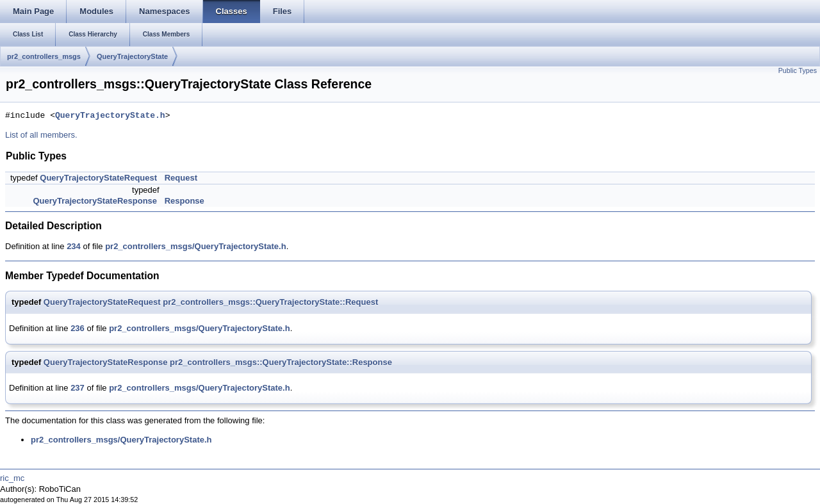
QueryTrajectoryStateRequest (98, 178)
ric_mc (12, 478)
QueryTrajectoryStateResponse (95, 201)
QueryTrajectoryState (132, 56)
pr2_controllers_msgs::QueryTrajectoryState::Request (270, 302)
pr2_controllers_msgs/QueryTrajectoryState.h (196, 246)
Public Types (798, 70)
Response (184, 201)
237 (78, 388)
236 (78, 328)
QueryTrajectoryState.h (110, 116)
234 (74, 246)
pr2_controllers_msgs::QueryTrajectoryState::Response (281, 362)
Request (181, 178)
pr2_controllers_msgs (44, 56)
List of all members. (41, 135)
